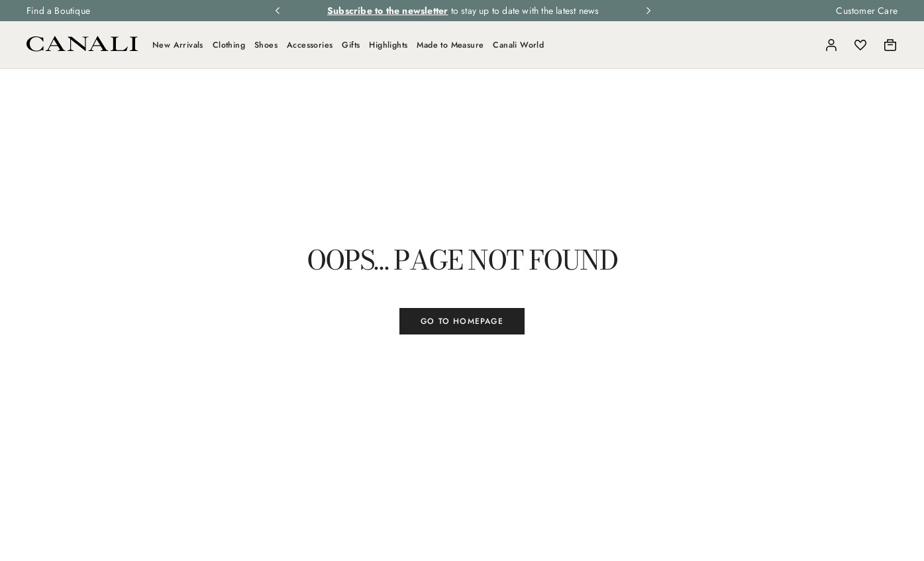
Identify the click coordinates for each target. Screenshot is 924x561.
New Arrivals (178, 45)
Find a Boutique (58, 11)
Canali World (518, 45)
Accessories (310, 45)
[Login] (831, 45)
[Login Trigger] (831, 45)
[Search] (802, 45)
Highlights (388, 45)
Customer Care (867, 11)
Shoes (266, 45)
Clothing (229, 45)
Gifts (351, 45)
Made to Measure (450, 45)
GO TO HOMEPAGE (462, 321)
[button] (802, 45)
